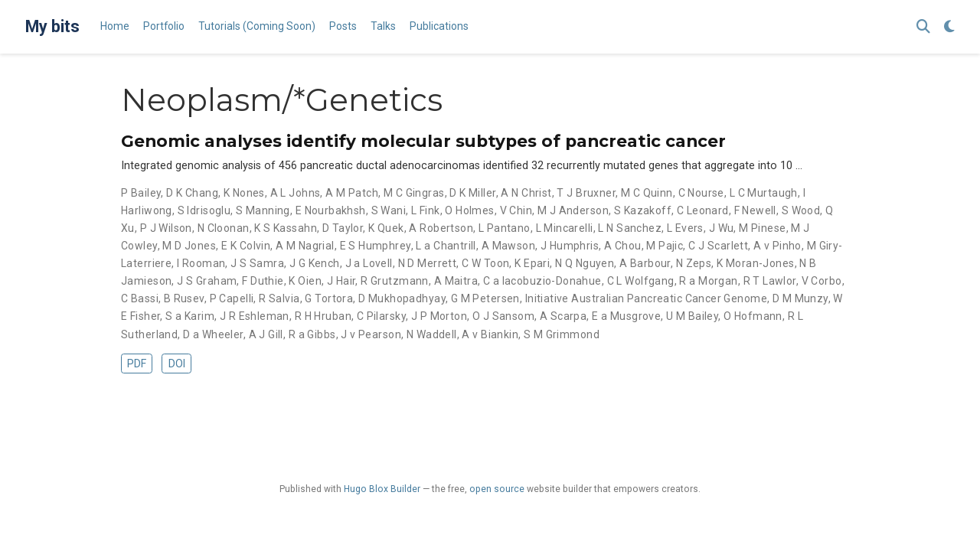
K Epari (532, 263)
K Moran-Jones (755, 263)
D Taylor (343, 228)
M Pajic (665, 246)
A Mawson (508, 246)
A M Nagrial (305, 246)
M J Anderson (573, 210)
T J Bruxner (586, 193)
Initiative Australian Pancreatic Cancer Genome (646, 298)
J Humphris (570, 246)
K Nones (244, 193)
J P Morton (439, 316)
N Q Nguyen (585, 263)
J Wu (722, 228)
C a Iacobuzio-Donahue (542, 281)
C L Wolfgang (641, 281)
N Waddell (432, 334)
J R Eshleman (255, 316)
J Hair (341, 281)
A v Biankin (490, 334)
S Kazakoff (643, 210)
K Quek (386, 228)
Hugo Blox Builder (382, 489)
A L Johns (296, 193)
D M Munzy (800, 298)
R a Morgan (708, 281)
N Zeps (694, 263)
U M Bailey (692, 316)
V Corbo (822, 281)
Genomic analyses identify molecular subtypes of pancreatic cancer (423, 141)
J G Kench (315, 263)
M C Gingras (414, 193)
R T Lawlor (770, 281)
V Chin (516, 210)
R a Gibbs (312, 334)
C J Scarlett (718, 246)
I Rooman (201, 263)
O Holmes (469, 210)
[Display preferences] (949, 27)
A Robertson (441, 228)
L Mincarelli (565, 228)
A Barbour (645, 263)
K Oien (305, 281)
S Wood (801, 210)
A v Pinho (777, 246)
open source (497, 489)
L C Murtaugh (764, 193)
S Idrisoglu (204, 210)
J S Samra (257, 263)
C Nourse (701, 193)
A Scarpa (563, 316)
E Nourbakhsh (331, 210)
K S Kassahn (286, 228)
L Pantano (505, 228)
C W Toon (485, 263)
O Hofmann (753, 316)
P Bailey (141, 193)
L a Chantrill (446, 246)
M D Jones (189, 246)
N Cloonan (224, 228)
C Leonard (703, 210)
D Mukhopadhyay (402, 298)
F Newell (755, 210)
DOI (177, 364)
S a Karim (190, 316)
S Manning (263, 210)
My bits (52, 26)
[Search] (923, 27)
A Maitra (456, 281)
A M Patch (352, 193)
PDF (137, 364)
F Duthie (263, 281)
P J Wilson (166, 228)
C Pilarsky (381, 316)
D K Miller (472, 193)
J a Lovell (369, 263)
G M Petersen (485, 298)
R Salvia (279, 298)
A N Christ (526, 193)
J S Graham (207, 281)
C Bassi (140, 298)
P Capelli (232, 298)
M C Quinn (647, 193)
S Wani (389, 210)
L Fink (426, 210)
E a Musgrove (626, 316)
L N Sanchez (630, 228)
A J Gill (266, 334)
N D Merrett (428, 263)
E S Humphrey (376, 246)
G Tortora (329, 298)
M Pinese (762, 228)
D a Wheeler (213, 334)
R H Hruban (323, 316)
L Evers (685, 228)
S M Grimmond (562, 334)
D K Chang (192, 193)
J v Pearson (371, 334)
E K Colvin (246, 246)
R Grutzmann (395, 281)
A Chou (623, 246)
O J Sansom (503, 316)
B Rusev (184, 298)
